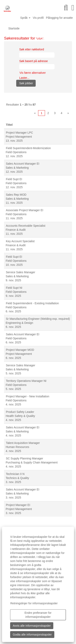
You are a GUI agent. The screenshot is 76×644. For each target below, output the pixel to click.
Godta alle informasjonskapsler (32, 635)
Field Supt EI (14, 179)
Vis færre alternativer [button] (33, 73)
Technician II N (15, 474)
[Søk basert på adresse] (37, 67)
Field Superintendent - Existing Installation (32, 303)
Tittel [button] (9, 125)
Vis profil (38, 18)
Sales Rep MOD (16, 195)
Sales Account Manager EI (23, 164)
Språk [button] (25, 18)
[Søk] (66, 8)
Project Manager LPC (19, 133)
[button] (73, 8)
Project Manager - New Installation (28, 396)
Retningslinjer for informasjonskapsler (34, 603)
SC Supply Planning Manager (25, 458)
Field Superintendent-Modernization (28, 148)
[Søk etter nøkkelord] (37, 55)
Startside (14, 28)
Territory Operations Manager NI (26, 381)
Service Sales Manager (21, 272)
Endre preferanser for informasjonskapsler (38, 615)
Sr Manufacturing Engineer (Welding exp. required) (38, 319)
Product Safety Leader (20, 412)
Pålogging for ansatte (59, 18)
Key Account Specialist (20, 241)
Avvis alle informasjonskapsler (32, 626)
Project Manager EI (18, 505)
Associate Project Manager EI (25, 210)
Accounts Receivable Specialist (26, 226)
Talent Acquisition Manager (23, 443)
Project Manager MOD (20, 350)
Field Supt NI (14, 288)
